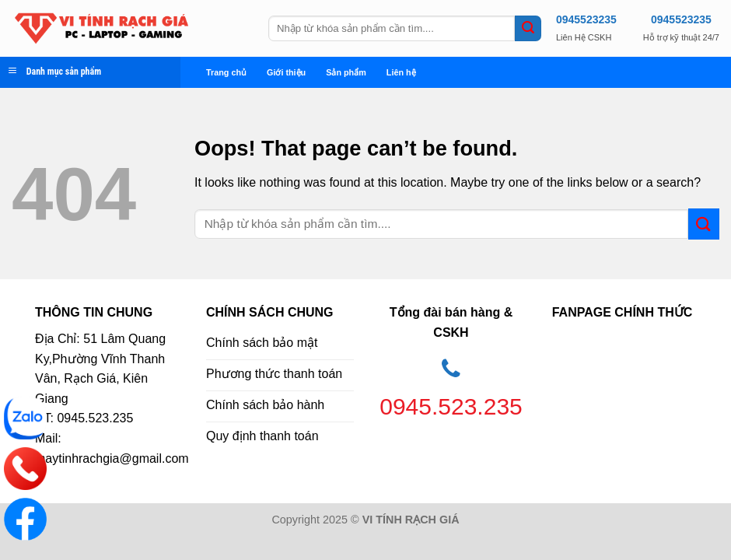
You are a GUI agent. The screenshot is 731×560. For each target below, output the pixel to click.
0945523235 (586, 19)
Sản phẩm (346, 72)
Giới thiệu (286, 72)
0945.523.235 (451, 406)
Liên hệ (401, 72)
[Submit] (528, 29)
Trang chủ (226, 72)
